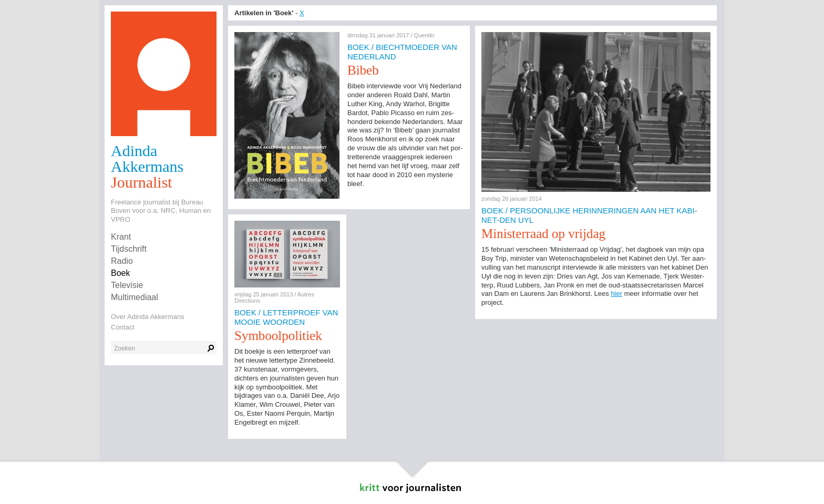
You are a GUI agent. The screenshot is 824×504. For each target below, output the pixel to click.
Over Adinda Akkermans (147, 317)
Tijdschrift (129, 249)
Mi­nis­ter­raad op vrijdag (543, 234)
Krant (121, 237)
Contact (123, 327)
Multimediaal (135, 297)
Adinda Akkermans (147, 158)
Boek (120, 273)
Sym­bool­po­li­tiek (278, 336)
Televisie (127, 285)
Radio (122, 261)
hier (616, 294)
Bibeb (363, 70)
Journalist (142, 182)
